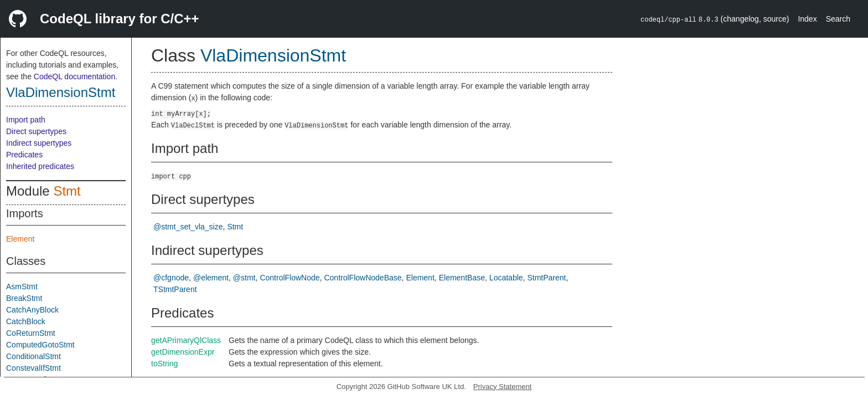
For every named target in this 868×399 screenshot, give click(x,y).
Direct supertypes (36, 131)
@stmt (244, 278)
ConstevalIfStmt (33, 368)
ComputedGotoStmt (40, 345)
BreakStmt (24, 298)
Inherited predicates (40, 166)
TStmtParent (175, 289)
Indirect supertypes (39, 143)
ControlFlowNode (290, 278)
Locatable (506, 278)
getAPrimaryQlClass (186, 340)
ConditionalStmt (33, 356)
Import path (26, 120)
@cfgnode (171, 278)
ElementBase (462, 278)
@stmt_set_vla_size (188, 227)
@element (211, 278)
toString (164, 364)
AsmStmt (22, 287)
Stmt (67, 191)
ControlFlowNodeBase (363, 278)
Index (807, 19)
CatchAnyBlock (32, 310)
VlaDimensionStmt (61, 92)
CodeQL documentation (74, 76)
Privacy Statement (503, 387)
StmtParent (546, 278)
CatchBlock (26, 321)
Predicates (24, 155)
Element (20, 239)
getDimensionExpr (183, 352)
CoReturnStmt (31, 333)
